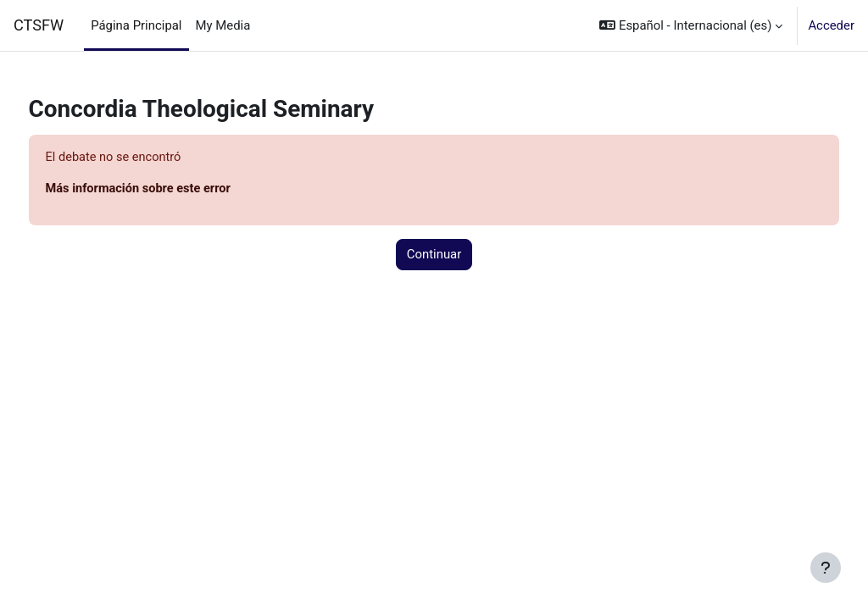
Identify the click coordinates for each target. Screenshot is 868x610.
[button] (691, 25)
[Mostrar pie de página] (826, 568)
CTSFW (39, 25)
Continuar (434, 255)
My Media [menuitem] (223, 25)
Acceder (831, 25)
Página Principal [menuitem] (136, 25)
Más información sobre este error (172, 190)
